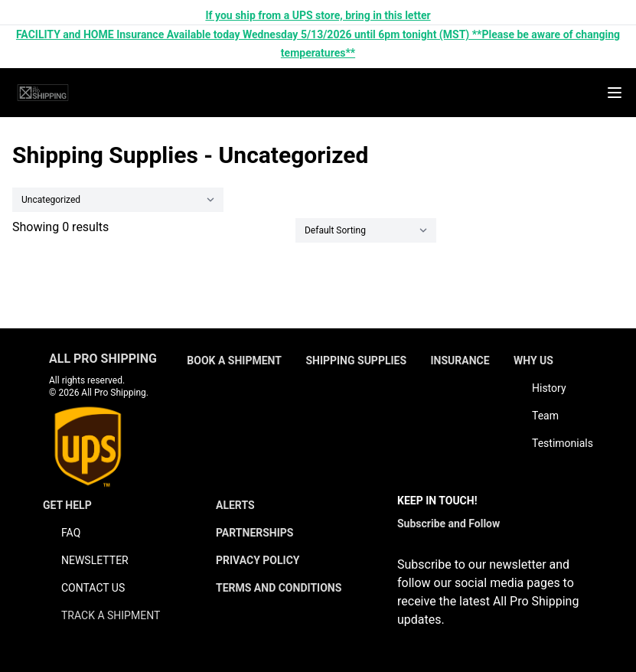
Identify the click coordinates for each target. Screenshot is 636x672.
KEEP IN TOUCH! (437, 501)
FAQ (71, 533)
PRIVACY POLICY (258, 560)
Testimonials (563, 443)
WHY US (533, 360)
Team (545, 416)
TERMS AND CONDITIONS (279, 588)
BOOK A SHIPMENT (234, 360)
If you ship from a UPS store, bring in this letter (318, 15)
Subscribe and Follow (448, 524)
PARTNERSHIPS (255, 533)
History (549, 388)
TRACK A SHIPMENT (111, 615)
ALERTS (235, 505)
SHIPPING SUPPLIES (356, 360)
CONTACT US (93, 588)
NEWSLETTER (95, 560)
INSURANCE (460, 360)
